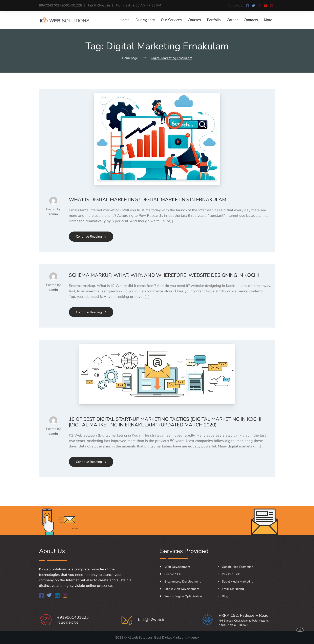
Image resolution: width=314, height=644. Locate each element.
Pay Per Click (229, 574)
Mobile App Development (180, 589)
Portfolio (214, 20)
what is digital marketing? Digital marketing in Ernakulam (148, 200)
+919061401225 (73, 617)
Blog (223, 596)
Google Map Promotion (235, 567)
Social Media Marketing (236, 582)
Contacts (251, 20)
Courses (194, 20)
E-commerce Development (180, 582)
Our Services (171, 20)
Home (124, 20)
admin (53, 214)
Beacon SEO (171, 574)
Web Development (175, 567)
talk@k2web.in (99, 5)
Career (232, 20)
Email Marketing (231, 589)
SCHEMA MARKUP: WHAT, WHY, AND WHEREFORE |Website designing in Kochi (164, 275)
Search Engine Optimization (181, 596)
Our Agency (145, 20)
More (268, 20)
